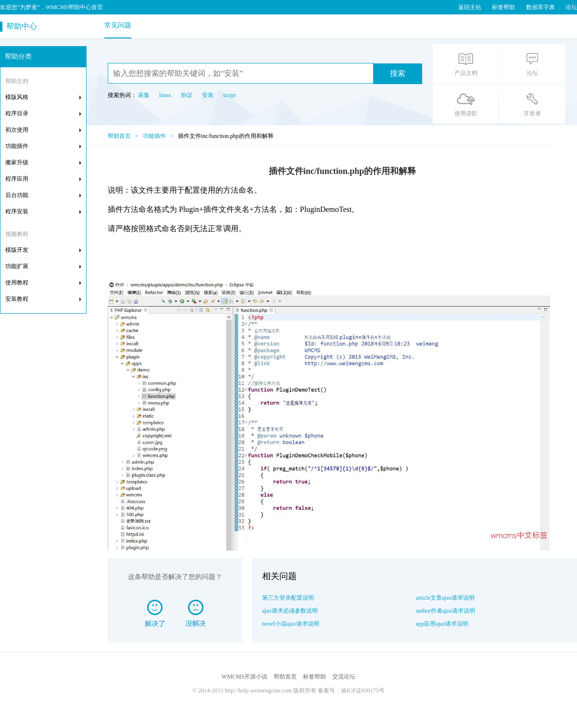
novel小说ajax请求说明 (291, 624)
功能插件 (154, 136)
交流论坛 (344, 677)
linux (165, 95)
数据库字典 (540, 7)
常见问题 (118, 25)
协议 (187, 95)
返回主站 (470, 7)
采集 (144, 95)
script (230, 95)
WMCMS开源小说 (245, 677)
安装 (208, 95)
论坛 (571, 7)
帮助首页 (119, 136)
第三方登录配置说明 (288, 598)
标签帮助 (503, 7)
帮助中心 (20, 26)
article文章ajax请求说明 (445, 598)
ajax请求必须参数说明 (290, 611)
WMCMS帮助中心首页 (74, 7)
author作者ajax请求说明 (445, 611)
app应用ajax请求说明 (442, 624)
